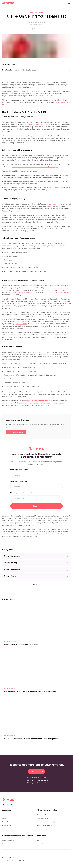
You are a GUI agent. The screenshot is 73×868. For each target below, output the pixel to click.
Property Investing (10, 641)
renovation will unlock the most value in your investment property (36, 167)
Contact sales (37, 771)
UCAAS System (22, 324)
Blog (38, 840)
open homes (53, 204)
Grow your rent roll (42, 818)
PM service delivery (43, 815)
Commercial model (42, 829)
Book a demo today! (16, 433)
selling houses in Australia (38, 124)
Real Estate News (36, 12)
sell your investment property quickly (39, 401)
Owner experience (8, 840)
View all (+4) (37, 585)
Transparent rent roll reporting (46, 822)
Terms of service (7, 822)
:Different (8, 3)
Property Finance (10, 736)
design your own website (60, 292)
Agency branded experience (45, 825)
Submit (37, 506)
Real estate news (42, 844)
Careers (5, 818)
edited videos (58, 288)
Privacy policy (7, 825)
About (4, 815)
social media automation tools (23, 292)
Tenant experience (8, 844)
